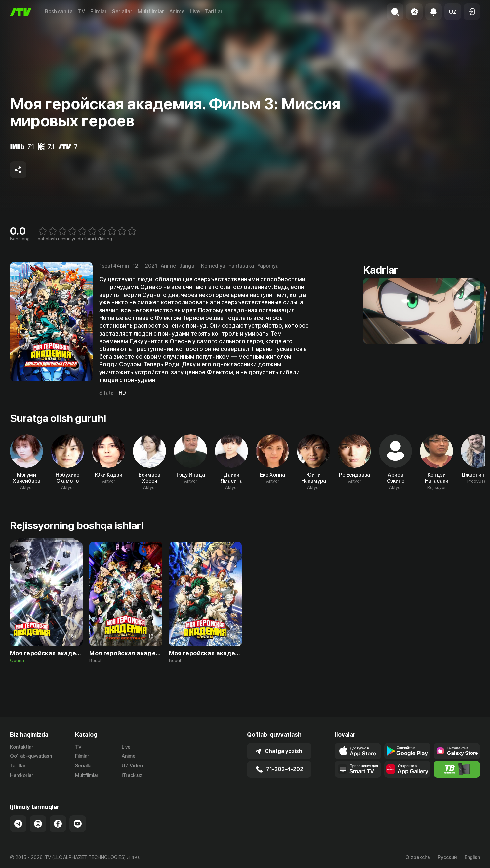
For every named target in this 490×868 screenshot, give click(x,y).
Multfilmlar (151, 11)
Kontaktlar (22, 747)
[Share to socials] (18, 170)
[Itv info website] (457, 769)
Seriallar (122, 11)
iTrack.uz (132, 775)
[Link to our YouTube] (78, 824)
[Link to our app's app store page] (358, 751)
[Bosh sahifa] (21, 12)
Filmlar (99, 11)
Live (195, 11)
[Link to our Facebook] (58, 824)
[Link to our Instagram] (38, 824)
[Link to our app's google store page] (407, 751)
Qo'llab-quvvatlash (31, 756)
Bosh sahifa (59, 11)
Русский (447, 858)
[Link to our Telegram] (18, 824)
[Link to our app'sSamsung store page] (457, 751)
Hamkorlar (22, 775)
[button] (453, 12)
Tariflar (214, 11)
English (472, 858)
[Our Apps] (358, 769)
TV (82, 11)
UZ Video (132, 766)
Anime (177, 11)
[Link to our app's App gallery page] (407, 769)
